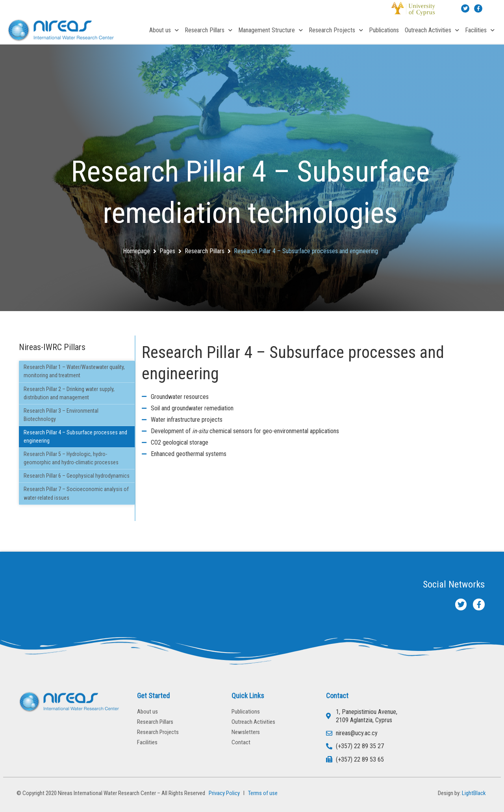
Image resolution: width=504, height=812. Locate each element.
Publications (384, 30)
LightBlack (474, 793)
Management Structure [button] (271, 30)
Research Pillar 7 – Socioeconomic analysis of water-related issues (76, 493)
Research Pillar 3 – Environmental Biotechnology (61, 415)
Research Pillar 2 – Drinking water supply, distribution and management (69, 393)
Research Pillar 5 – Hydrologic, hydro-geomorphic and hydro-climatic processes (71, 458)
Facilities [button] (480, 30)
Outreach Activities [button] (432, 30)
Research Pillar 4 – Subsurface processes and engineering (75, 437)
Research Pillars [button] (208, 30)
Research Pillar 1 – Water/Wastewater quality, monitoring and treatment (74, 371)
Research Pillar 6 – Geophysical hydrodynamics (77, 476)
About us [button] (164, 30)
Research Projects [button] (336, 30)
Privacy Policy (223, 793)
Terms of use (263, 793)
